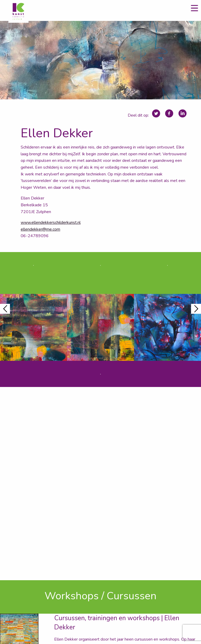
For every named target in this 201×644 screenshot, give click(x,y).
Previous (5, 309)
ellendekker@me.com (40, 229)
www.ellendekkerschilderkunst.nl (51, 223)
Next (196, 309)
